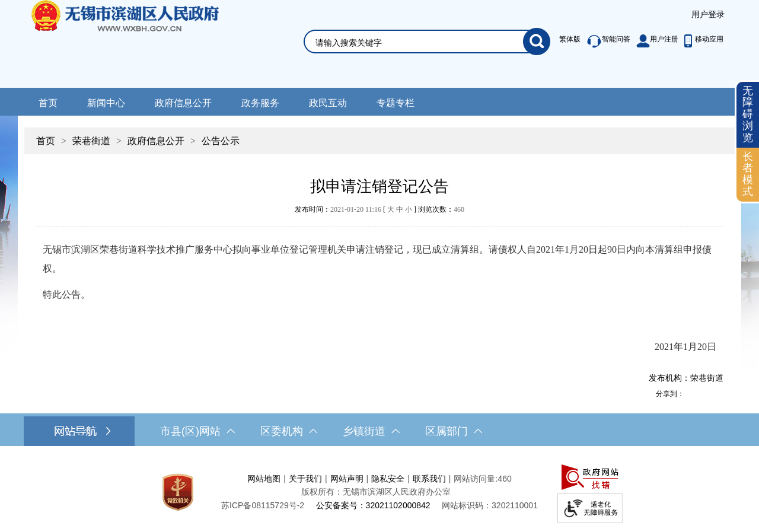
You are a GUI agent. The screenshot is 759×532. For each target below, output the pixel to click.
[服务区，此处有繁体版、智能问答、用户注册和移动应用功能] (638, 42)
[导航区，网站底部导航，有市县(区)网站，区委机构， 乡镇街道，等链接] (379, 431)
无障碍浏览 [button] (748, 114)
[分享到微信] (717, 394)
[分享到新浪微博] (691, 394)
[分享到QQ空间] (704, 394)
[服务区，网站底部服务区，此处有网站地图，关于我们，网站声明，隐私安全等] (379, 492)
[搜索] (537, 42)
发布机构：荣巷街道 (686, 378)
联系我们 (429, 479)
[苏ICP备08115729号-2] (263, 505)
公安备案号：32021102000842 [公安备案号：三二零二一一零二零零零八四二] (373, 505)
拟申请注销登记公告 (379, 187)
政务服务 (260, 103)
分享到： (670, 394)
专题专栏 (396, 103)
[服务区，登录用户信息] (708, 15)
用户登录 (708, 14)
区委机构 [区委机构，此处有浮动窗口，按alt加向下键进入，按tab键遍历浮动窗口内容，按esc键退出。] (289, 431)
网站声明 (347, 479)
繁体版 (570, 39)
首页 (48, 103)
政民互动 (328, 103)
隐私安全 (388, 479)
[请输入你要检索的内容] (419, 43)
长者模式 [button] (748, 174)
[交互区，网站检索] (413, 28)
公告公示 (221, 141)
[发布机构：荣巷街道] (379, 378)
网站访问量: (476, 479)
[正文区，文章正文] (379, 279)
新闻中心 (106, 103)
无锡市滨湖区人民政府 (141, 44)
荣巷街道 (91, 141)
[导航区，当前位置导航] (379, 135)
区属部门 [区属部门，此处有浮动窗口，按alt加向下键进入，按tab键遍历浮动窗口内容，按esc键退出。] (454, 431)
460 (459, 209)
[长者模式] (748, 175)
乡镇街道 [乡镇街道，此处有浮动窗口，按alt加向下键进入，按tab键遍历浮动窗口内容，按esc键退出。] (371, 431)
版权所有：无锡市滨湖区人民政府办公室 (376, 492)
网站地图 (264, 479)
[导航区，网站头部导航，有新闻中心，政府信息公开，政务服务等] (379, 102)
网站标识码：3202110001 (490, 505)
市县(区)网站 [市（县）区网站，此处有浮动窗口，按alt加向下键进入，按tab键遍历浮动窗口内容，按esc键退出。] (197, 431)
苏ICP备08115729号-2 (263, 505)
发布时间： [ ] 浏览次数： (379, 209)
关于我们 (305, 479)
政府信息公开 (183, 103)
